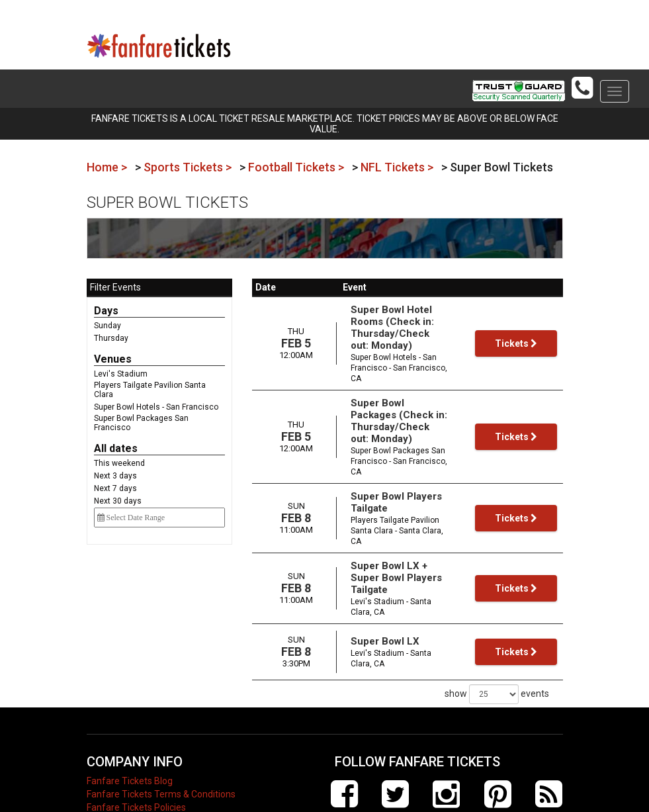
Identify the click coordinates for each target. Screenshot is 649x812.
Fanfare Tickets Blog (130, 708)
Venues (113, 359)
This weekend (119, 463)
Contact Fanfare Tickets (137, 774)
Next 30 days (118, 501)
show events (497, 621)
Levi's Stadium (121, 374)
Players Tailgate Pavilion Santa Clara (150, 390)
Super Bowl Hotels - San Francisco (156, 407)
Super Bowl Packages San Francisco (141, 423)
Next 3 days (115, 476)
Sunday (108, 326)
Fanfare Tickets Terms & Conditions (161, 721)
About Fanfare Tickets (133, 748)
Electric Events (117, 761)
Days (106, 311)
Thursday (111, 338)
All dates (116, 448)
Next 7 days (115, 488)
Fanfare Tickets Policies (136, 735)
